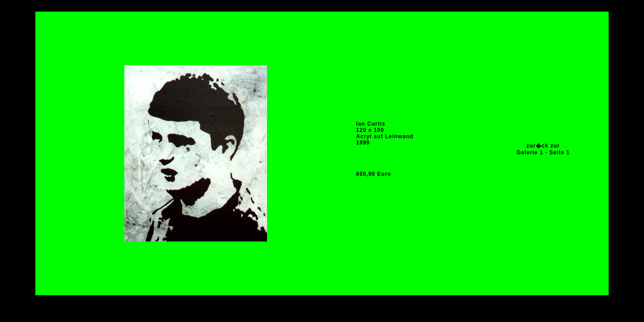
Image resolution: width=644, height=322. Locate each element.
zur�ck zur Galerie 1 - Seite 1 (543, 149)
